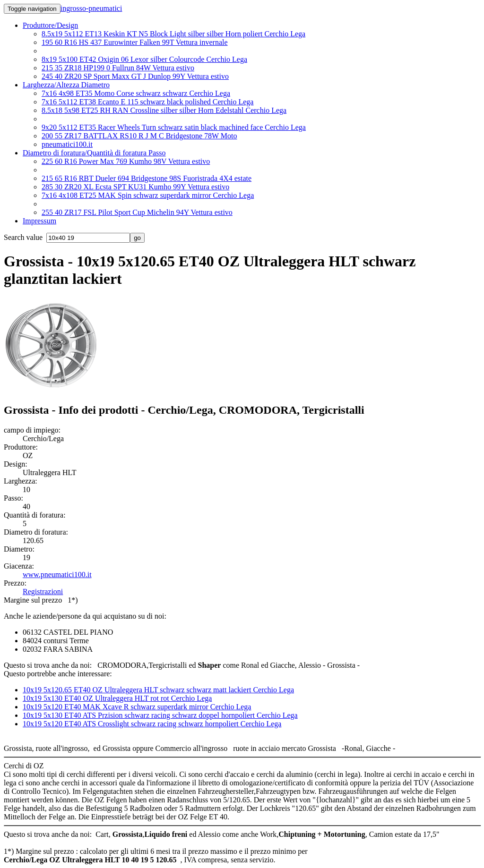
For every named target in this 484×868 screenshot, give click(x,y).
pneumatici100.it (67, 144)
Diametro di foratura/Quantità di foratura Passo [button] (94, 153)
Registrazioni (43, 591)
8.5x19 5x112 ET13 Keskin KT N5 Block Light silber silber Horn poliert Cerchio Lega (173, 34)
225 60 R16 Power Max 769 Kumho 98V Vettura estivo (126, 161)
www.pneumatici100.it (57, 574)
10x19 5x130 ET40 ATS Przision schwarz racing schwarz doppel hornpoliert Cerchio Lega (160, 715)
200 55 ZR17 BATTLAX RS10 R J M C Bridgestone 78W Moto (139, 136)
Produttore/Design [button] (50, 25)
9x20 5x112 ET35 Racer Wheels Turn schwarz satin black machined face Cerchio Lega (174, 127)
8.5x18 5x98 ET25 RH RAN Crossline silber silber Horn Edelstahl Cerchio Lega (164, 110)
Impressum (39, 221)
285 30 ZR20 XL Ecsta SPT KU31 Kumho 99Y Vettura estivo (135, 187)
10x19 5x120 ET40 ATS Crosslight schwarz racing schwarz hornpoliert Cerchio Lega (152, 724)
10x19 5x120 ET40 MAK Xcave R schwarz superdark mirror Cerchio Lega (137, 707)
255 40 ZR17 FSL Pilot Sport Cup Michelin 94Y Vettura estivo (137, 212)
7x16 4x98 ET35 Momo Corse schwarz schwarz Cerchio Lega (136, 93)
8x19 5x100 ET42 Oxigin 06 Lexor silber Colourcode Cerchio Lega (144, 59)
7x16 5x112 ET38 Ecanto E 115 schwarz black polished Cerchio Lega (147, 102)
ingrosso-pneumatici (91, 8)
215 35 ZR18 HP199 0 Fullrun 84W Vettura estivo (118, 68)
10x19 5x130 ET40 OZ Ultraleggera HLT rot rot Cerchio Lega (117, 698)
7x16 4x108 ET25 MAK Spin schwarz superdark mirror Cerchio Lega (148, 195)
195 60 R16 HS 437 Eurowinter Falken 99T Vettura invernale (135, 42)
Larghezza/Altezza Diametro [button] (66, 85)
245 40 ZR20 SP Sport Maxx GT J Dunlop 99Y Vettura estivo (135, 76)
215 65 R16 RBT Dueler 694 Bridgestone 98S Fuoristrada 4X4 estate (147, 178)
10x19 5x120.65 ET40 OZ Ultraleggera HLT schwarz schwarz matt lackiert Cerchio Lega (158, 690)
